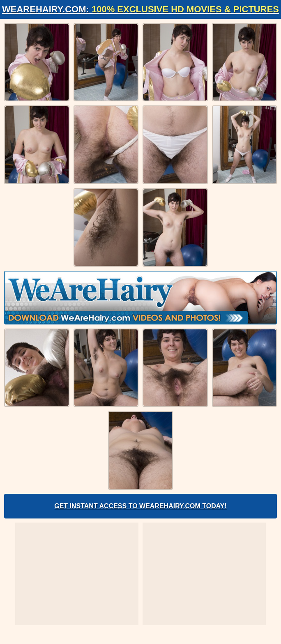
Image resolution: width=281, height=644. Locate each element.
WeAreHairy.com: (140, 9)
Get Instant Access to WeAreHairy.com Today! (140, 506)
